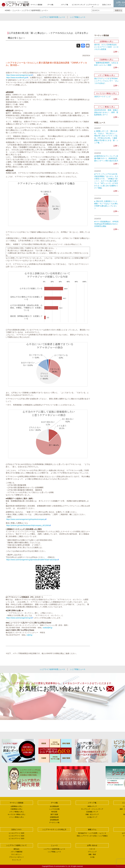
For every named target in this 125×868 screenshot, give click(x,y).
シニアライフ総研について (16, 845)
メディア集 (64, 5)
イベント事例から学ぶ (16, 817)
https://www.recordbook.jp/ (16, 78)
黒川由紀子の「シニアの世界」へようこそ (92, 833)
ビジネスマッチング (78, 5)
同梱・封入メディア (92, 814)
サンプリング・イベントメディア (92, 809)
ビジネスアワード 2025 (16, 833)
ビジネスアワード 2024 (16, 836)
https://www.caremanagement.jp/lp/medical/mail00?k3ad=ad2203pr (31, 560)
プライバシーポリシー (16, 857)
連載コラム (92, 829)
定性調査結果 (54, 820)
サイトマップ (16, 860)
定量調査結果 (54, 817)
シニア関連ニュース (78, 17)
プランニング (92, 852)
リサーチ (92, 849)
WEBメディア (92, 806)
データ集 (50, 5)
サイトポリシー (16, 854)
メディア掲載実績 (16, 852)
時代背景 (54, 812)
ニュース (16, 10)
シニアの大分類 (54, 809)
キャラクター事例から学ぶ (16, 814)
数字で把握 (54, 814)
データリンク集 (54, 823)
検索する (119, 10)
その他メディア (92, 817)
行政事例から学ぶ (16, 809)
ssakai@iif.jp (48, 628)
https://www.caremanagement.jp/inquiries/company (25, 519)
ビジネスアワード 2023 (16, 839)
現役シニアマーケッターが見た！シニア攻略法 (92, 836)
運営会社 (16, 849)
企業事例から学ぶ (16, 806)
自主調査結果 (54, 806)
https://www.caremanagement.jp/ (18, 75)
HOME (7, 10)
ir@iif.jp (29, 635)
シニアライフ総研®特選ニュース (34, 10)
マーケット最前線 (36, 5)
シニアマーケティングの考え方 (93, 7)
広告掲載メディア (92, 812)
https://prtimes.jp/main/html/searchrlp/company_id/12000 (27, 525)
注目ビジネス (107, 5)
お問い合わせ (92, 845)
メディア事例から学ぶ (16, 812)
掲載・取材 (92, 854)
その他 (92, 857)
